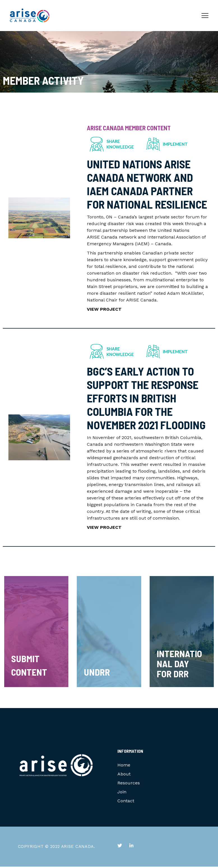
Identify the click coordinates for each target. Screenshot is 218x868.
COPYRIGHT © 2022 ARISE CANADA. (56, 848)
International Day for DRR (179, 665)
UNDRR (97, 673)
